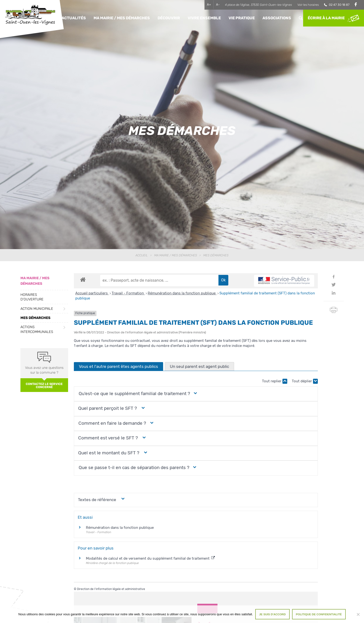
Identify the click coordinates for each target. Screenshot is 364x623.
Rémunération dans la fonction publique (182, 293)
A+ (209, 4)
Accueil (142, 255)
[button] (134, 394)
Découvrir (169, 18)
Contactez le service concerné (44, 385)
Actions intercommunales (37, 329)
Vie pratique (242, 18)
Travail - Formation (128, 293)
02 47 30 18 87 (339, 5)
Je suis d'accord (272, 614)
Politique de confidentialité (319, 614)
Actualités (74, 18)
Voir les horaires (308, 5)
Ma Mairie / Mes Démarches (122, 18)
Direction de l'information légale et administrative (111, 589)
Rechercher (301, 18)
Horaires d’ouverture (32, 297)
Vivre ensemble (204, 18)
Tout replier (275, 381)
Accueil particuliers (92, 293)
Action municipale (37, 309)
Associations (277, 18)
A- (218, 4)
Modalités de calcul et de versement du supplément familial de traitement (150, 558)
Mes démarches (35, 318)
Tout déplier (305, 381)
